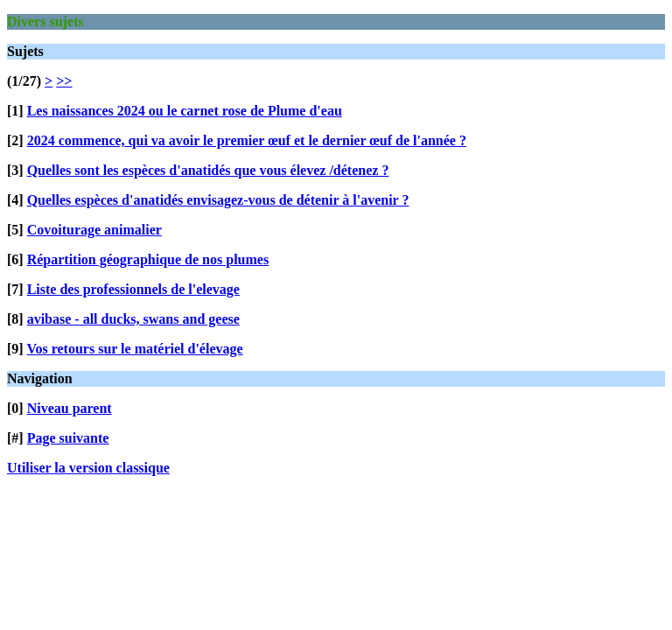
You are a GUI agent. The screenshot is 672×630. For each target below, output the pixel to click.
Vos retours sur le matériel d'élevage (134, 349)
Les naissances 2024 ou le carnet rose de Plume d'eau (185, 111)
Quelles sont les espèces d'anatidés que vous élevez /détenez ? (208, 170)
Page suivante (68, 438)
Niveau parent (70, 408)
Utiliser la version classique (88, 468)
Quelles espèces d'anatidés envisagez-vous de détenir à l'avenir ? (218, 200)
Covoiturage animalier (94, 230)
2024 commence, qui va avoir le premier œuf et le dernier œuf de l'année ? (247, 140)
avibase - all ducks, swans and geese (133, 319)
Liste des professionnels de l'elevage (133, 289)
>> (64, 81)
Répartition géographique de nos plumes (148, 259)
